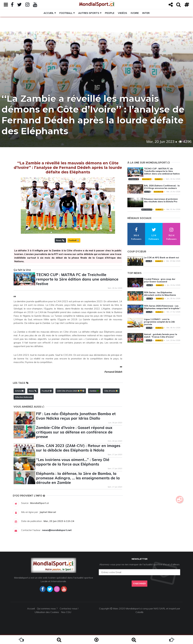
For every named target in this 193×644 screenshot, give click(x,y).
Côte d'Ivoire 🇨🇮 (111, 391)
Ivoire (135, 13)
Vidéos (123, 13)
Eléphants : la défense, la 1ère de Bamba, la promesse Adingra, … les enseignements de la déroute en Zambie (78, 478)
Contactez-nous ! (69, 608)
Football (66, 13)
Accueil (49, 13)
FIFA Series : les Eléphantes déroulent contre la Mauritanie (160, 294)
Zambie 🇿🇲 (94, 391)
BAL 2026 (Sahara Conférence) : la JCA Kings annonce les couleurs (162, 187)
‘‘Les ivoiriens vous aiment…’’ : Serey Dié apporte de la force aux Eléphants (73, 462)
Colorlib (139, 612)
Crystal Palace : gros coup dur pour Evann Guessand (160, 280)
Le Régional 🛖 (134, 179)
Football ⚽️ (74, 240)
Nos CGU (66, 612)
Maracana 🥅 (147, 179)
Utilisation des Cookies (47, 612)
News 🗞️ (60, 240)
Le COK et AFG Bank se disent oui (161, 258)
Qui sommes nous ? (47, 608)
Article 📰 (19, 391)
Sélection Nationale (24, 397)
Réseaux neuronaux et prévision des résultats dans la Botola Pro (161, 200)
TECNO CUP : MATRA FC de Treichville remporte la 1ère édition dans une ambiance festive (77, 279)
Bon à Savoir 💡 (147, 209)
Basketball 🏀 (159, 192)
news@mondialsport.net (57, 530)
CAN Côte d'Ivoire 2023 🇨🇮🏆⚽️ (71, 391)
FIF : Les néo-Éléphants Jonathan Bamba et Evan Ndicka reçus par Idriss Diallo (76, 416)
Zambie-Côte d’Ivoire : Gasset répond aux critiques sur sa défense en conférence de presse (74, 432)
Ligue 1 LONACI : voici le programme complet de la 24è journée (159, 322)
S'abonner (139, 583)
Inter (146, 13)
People (110, 13)
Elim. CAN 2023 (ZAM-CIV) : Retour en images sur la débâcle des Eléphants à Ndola (78, 448)
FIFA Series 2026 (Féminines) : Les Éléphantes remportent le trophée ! (162, 307)
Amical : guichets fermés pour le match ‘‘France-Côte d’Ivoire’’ (161, 336)
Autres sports (89, 13)
